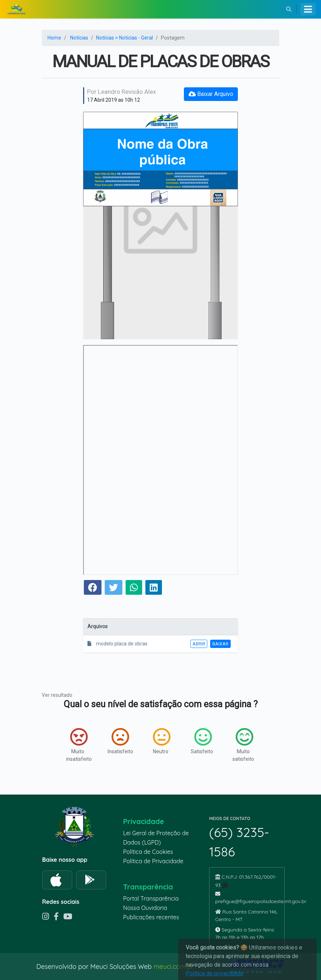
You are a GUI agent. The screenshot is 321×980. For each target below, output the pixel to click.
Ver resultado (57, 695)
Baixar (220, 644)
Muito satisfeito (243, 745)
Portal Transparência (151, 898)
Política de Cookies (148, 852)
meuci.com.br (173, 967)
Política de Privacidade (153, 861)
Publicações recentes (151, 917)
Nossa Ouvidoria (145, 908)
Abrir (199, 644)
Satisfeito (202, 741)
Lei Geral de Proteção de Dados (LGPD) (156, 838)
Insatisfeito (120, 741)
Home (54, 38)
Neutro (162, 741)
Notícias (79, 38)
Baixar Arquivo (211, 94)
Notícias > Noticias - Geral (125, 38)
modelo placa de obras (117, 644)
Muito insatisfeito (79, 745)
